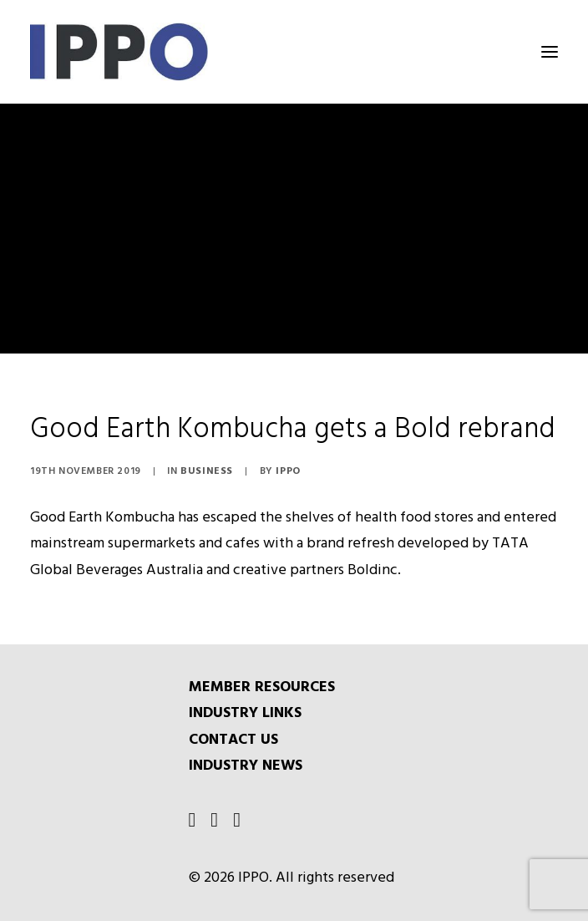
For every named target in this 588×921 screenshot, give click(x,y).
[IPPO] (198, 52)
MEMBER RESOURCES (262, 687)
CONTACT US (233, 740)
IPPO (288, 471)
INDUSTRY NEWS (246, 766)
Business (207, 471)
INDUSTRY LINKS (245, 713)
